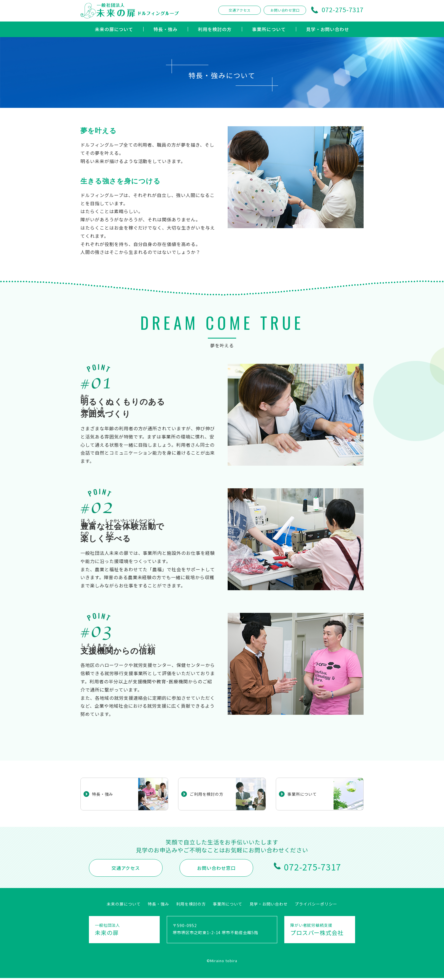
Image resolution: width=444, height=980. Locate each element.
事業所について (269, 29)
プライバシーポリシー (316, 904)
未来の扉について (114, 29)
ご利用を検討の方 (209, 794)
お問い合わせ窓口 (285, 10)
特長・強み (166, 29)
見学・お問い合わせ (328, 29)
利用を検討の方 (215, 29)
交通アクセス (240, 10)
